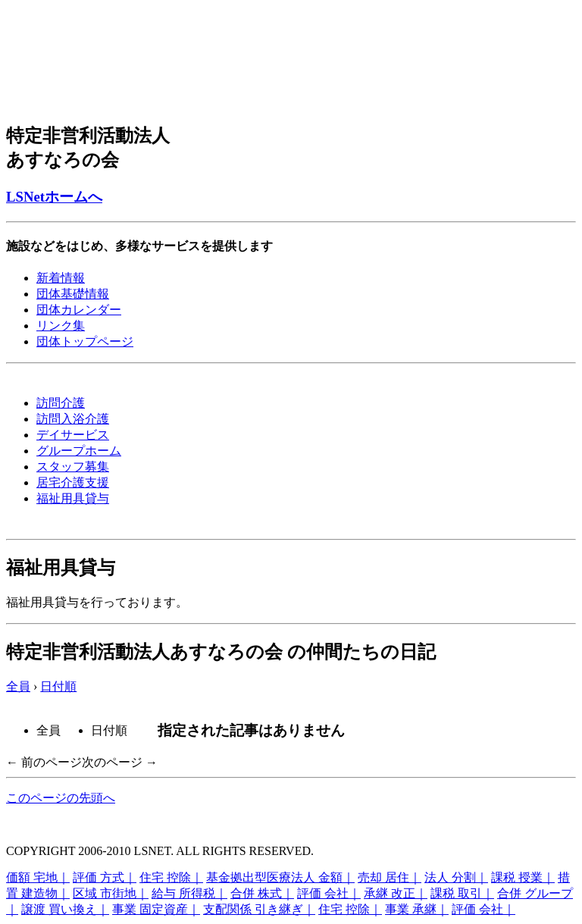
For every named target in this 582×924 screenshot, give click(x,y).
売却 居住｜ (390, 877)
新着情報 (61, 278)
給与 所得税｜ (189, 893)
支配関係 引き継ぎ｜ (259, 909)
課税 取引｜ (462, 893)
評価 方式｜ (105, 877)
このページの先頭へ (61, 798)
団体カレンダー (79, 310)
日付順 (58, 686)
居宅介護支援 (73, 482)
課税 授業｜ (523, 877)
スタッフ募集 (73, 467)
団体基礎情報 (73, 294)
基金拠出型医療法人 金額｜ (280, 877)
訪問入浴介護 (73, 419)
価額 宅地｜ (38, 877)
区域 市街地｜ (111, 893)
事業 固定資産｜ (156, 909)
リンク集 (61, 326)
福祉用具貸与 (73, 498)
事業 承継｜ (417, 909)
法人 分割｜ (456, 877)
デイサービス (73, 435)
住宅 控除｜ (171, 877)
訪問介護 (61, 403)
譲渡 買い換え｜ (65, 909)
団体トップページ (85, 341)
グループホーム (79, 451)
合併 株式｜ (262, 893)
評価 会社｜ (329, 893)
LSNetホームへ (54, 197)
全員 (18, 686)
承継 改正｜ (396, 893)
